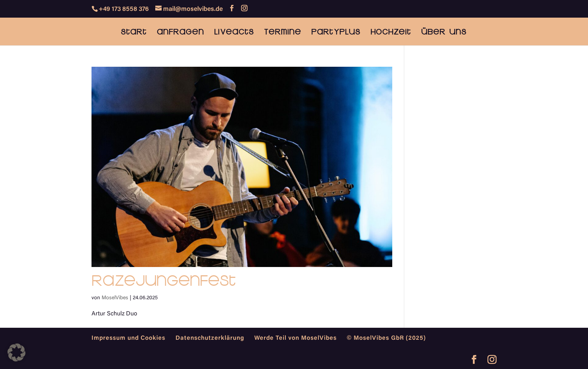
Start (134, 32)
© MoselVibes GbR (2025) (386, 338)
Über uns (444, 32)
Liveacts (234, 32)
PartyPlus (336, 32)
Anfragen (180, 32)
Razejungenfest (164, 280)
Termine (283, 32)
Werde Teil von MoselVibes (295, 338)
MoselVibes (115, 298)
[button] (16, 352)
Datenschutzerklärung (210, 338)
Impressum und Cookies (128, 338)
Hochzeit (391, 32)
